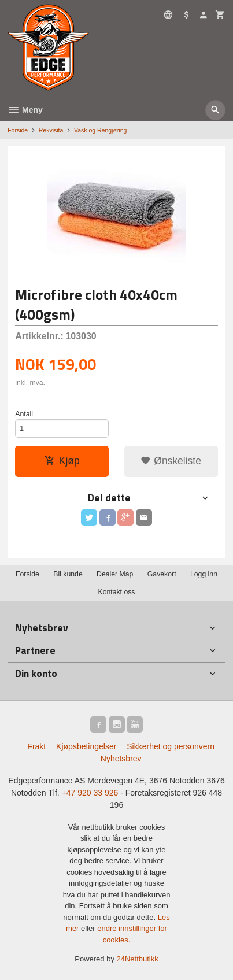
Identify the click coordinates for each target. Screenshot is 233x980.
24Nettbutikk (138, 959)
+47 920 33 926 (90, 793)
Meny (25, 110)
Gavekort (162, 574)
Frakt (36, 746)
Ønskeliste (171, 461)
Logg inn (204, 574)
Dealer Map (115, 574)
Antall (24, 414)
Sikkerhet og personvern (171, 746)
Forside (18, 130)
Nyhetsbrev (121, 759)
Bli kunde (68, 574)
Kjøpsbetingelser (86, 746)
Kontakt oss (116, 592)
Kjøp (62, 461)
